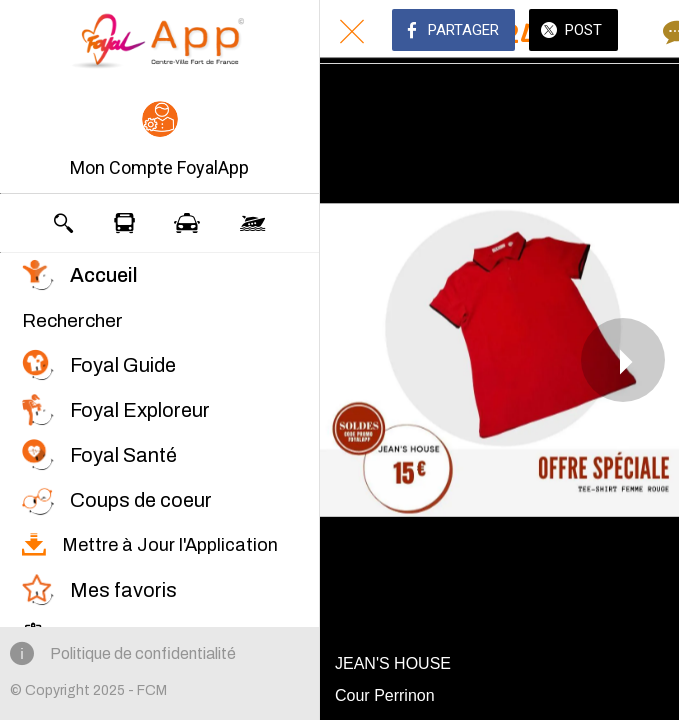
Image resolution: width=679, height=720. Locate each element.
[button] (159, 141)
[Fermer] (352, 32)
